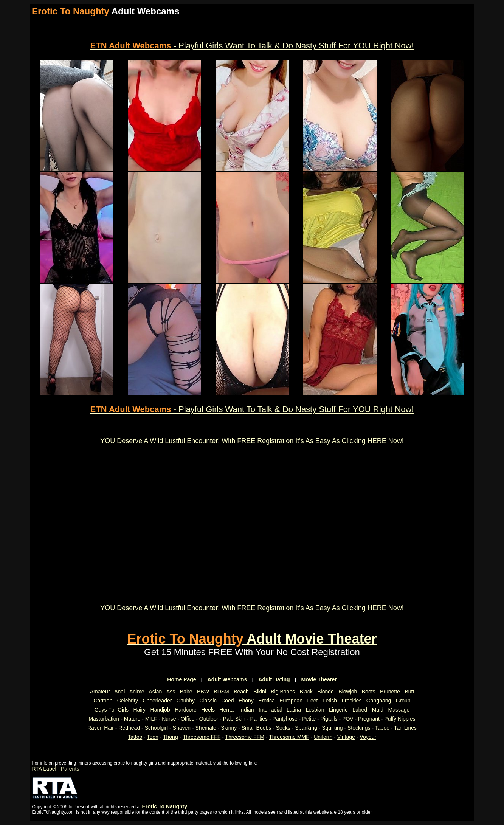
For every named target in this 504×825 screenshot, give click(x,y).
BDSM (221, 692)
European (291, 701)
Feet (312, 701)
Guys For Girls (112, 710)
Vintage (346, 737)
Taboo (382, 728)
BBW (203, 692)
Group (403, 701)
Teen (152, 737)
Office (188, 719)
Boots (369, 692)
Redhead (129, 728)
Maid (378, 710)
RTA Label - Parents (56, 769)
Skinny (229, 728)
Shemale (206, 728)
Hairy (139, 710)
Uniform (323, 737)
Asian (155, 692)
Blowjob (348, 692)
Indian (247, 710)
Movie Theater (319, 679)
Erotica (267, 701)
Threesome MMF (289, 737)
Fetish (330, 701)
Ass (171, 692)
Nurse (169, 719)
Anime (137, 692)
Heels (208, 710)
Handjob (160, 710)
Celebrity (128, 701)
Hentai (227, 710)
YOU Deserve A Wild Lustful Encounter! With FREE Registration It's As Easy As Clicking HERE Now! (252, 441)
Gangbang (379, 701)
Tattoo (135, 737)
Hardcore (186, 710)
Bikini (260, 692)
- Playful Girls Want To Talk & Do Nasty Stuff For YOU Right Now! (252, 46)
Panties (259, 719)
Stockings (359, 728)
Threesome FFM (244, 737)
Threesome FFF (202, 737)
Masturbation (104, 719)
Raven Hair (101, 728)
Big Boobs (283, 692)
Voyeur (368, 737)
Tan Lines (405, 728)
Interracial (270, 710)
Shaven (182, 728)
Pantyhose (285, 719)
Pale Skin (234, 719)
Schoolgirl (156, 728)
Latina (294, 710)
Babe (186, 692)
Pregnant (369, 719)
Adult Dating (274, 679)
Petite (309, 719)
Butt (409, 692)
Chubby (186, 701)
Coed (227, 701)
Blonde (326, 692)
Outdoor (209, 719)
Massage (399, 710)
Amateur (100, 692)
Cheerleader (157, 701)
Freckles (351, 701)
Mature (132, 719)
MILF (151, 719)
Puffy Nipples (400, 719)
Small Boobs (257, 728)
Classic (208, 701)
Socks (283, 728)
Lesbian (315, 710)
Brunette (390, 692)
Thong (171, 737)
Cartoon (103, 701)
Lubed (360, 710)
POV (348, 719)
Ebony (246, 701)
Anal (119, 692)
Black (306, 692)
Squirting (332, 728)
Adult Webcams (227, 679)
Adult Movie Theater (252, 639)
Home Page (181, 679)
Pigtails (329, 719)
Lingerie (338, 710)
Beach (241, 692)
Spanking (306, 728)
